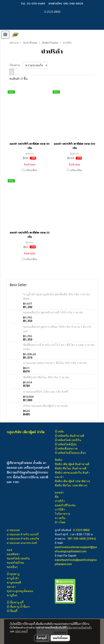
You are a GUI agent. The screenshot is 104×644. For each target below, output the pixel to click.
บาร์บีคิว (60, 510)
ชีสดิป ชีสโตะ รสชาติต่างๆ (71, 485)
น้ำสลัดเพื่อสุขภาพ (66, 449)
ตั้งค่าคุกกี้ (42, 638)
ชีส (57, 497)
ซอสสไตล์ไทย (15, 563)
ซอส (10, 550)
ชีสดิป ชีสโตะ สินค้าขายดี (71, 468)
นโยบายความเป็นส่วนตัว (79, 628)
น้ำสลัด (59, 432)
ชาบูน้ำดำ (13, 578)
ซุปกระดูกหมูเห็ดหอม (20, 591)
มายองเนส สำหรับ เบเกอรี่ (23, 534)
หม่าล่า (11, 587)
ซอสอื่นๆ (12, 567)
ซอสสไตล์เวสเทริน (18, 558)
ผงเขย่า (59, 493)
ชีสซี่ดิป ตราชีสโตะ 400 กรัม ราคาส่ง (46, 377)
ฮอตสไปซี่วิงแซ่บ (65, 505)
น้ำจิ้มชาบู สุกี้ (15, 602)
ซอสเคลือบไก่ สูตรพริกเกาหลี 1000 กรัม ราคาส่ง (53, 312)
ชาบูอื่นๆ (12, 595)
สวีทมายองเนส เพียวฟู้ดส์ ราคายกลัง (45, 406)
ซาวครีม (60, 518)
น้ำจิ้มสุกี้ (12, 611)
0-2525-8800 (82, 530)
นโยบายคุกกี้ (22, 631)
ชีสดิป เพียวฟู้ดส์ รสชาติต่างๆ (72, 481)
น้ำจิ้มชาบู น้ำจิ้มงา (18, 607)
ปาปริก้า (60, 501)
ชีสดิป (58, 460)
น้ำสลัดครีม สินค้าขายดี (69, 436)
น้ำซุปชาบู (13, 574)
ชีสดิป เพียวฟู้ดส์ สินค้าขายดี (72, 464)
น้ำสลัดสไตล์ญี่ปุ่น (66, 444)
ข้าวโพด (60, 522)
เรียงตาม (16, 65)
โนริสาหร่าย (62, 514)
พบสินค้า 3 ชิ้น (18, 79)
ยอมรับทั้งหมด (60, 638)
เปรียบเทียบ (31, 170)
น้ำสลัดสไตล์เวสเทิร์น (68, 440)
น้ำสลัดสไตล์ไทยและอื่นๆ (70, 453)
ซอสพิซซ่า (13, 554)
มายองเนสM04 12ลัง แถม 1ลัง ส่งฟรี (46, 392)
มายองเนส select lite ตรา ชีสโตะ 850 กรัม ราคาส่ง (55, 363)
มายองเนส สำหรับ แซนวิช (23, 539)
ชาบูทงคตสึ (14, 583)
